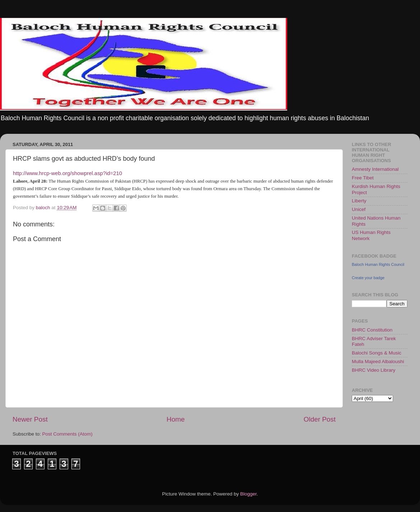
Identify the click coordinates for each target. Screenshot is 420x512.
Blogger (248, 494)
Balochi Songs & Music (377, 353)
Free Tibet (363, 178)
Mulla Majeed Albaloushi (378, 361)
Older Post (320, 419)
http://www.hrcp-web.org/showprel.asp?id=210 (67, 173)
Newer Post (30, 419)
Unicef (359, 209)
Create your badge (368, 278)
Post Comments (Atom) (67, 434)
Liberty (359, 201)
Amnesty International (375, 169)
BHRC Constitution (372, 330)
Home (176, 419)
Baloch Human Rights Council (378, 264)
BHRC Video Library (374, 370)
